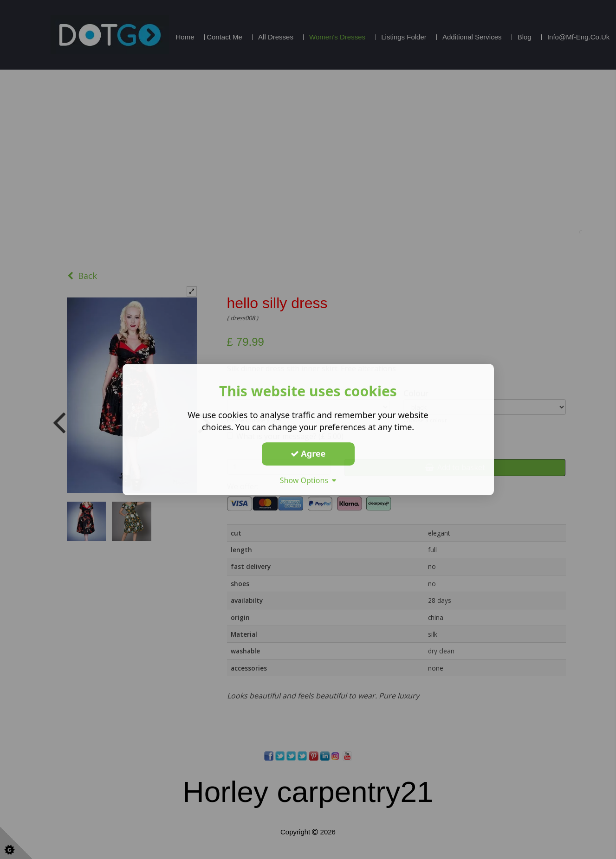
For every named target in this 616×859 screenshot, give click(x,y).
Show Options (308, 480)
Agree (308, 453)
